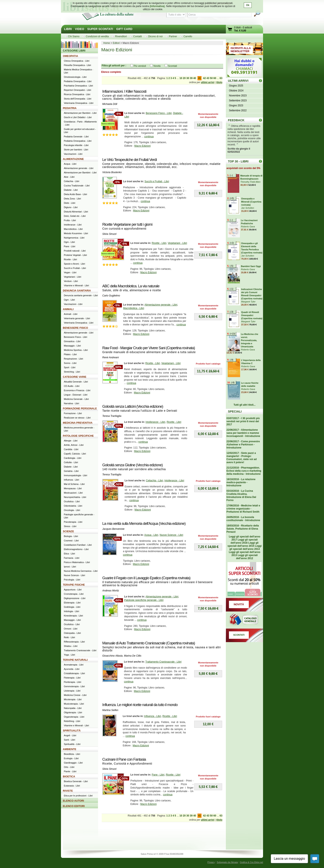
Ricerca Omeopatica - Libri (77, 94)
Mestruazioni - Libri (73, 493)
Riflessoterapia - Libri (74, 642)
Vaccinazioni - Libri (73, 154)
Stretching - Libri (72, 372)
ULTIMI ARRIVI (238, 81)
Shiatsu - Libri (71, 646)
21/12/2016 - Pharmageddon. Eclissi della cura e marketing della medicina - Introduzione (244, 471)
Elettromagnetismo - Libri (76, 549)
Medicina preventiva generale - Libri (79, 429)
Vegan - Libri (70, 272)
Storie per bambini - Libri (76, 150)
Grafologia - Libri (72, 607)
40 (195, 78)
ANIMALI (68, 309)
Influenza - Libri (152, 716)
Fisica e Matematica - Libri (77, 562)
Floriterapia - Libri (73, 682)
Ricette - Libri (159, 243)
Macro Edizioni (142, 146)
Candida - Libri (71, 449)
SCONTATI (239, 635)
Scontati (172, 66)
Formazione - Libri (73, 413)
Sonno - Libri (70, 363)
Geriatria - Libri (71, 471)
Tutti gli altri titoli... (244, 405)
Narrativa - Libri (71, 403)
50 (211, 78)
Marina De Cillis (133, 656)
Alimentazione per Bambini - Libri (80, 113)
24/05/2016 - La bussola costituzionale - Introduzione (243, 519)
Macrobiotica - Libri (134, 308)
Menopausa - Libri (73, 488)
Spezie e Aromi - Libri (74, 264)
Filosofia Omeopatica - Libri (77, 65)
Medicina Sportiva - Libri (76, 350)
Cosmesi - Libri (71, 541)
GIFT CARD (124, 29)
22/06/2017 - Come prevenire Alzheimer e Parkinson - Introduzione (243, 445)
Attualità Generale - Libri (76, 382)
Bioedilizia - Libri (72, 754)
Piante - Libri (70, 771)
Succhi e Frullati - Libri (157, 181)
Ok (248, 5)
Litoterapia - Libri (72, 691)
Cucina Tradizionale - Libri (77, 186)
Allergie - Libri (71, 441)
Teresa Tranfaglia (112, 416)
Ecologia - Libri (71, 758)
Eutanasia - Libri (72, 786)
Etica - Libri (69, 554)
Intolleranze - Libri (155, 422)
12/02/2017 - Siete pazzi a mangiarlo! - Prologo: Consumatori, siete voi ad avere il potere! (242, 458)
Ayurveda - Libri (72, 669)
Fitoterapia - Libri (72, 678)
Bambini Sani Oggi (251, 266)
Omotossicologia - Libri (75, 77)
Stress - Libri (70, 526)
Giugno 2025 (236, 86)
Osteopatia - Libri (72, 633)
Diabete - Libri (71, 190)
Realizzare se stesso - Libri (77, 418)
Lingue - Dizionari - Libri (76, 395)
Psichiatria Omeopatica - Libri (78, 86)
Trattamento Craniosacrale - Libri (163, 662)
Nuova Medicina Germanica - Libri (81, 571)
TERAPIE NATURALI (75, 660)
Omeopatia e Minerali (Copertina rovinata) (251, 202)
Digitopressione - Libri (75, 598)
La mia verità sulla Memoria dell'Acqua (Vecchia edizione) (144, 524)
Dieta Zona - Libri (72, 199)
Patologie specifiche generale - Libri (144, 600)
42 (204, 78)
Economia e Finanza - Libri (77, 390)
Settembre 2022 (238, 110)
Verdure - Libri (71, 281)
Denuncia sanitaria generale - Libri (81, 295)
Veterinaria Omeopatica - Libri (79, 103)
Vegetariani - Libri (177, 243)
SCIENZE (68, 531)
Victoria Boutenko (112, 172)
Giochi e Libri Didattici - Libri (78, 117)
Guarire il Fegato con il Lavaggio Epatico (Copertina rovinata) (146, 578)
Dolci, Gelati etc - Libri (75, 216)
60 (215, 78)
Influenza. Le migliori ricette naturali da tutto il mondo (140, 705)
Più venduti (140, 66)
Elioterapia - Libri (72, 603)
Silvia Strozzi (109, 234)
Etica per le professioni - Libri (78, 796)
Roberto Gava (248, 227)
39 (191, 78)
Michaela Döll (110, 104)
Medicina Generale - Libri (76, 399)
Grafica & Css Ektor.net (251, 862)
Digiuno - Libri (71, 207)
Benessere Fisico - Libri (159, 113)
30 (188, 78)
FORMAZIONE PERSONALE (80, 409)
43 (208, 78)
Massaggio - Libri (72, 346)
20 (184, 78)
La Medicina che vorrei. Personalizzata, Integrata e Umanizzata (250, 340)
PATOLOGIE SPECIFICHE (78, 436)
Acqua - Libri (151, 535)
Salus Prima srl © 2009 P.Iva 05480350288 (162, 854)
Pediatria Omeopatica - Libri (78, 81)
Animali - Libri (71, 314)
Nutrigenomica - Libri (74, 238)
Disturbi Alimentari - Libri (76, 212)
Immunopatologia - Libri (76, 475)
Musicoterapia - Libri (74, 704)
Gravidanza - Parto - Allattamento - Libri (80, 123)
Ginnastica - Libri (72, 341)
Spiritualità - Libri (72, 744)
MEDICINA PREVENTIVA (78, 423)
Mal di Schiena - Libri (74, 484)
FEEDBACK (236, 120)
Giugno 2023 (236, 106)
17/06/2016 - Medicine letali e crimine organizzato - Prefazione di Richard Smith (243, 509)
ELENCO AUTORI (73, 801)
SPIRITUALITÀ (72, 731)
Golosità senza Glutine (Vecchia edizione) (132, 465)
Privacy (211, 862)
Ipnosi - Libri (70, 567)
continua (149, 137)
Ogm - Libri (69, 242)
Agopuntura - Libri (73, 590)
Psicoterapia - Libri (73, 522)
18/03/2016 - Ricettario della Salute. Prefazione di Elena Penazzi (243, 529)
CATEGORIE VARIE (75, 377)
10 (181, 78)
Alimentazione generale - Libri (161, 305)
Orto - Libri (69, 767)
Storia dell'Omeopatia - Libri (78, 99)
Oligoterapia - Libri (73, 712)
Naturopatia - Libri (73, 708)
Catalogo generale (244, 620)
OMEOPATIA (70, 56)
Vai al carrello (230, 30)
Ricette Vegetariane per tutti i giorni (127, 224)
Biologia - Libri (71, 536)
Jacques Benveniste (113, 529)
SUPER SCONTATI (100, 29)
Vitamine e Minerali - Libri (76, 285)
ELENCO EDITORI (74, 806)
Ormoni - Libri (71, 629)
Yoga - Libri (69, 655)
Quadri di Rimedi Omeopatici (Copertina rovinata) (252, 315)
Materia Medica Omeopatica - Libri (79, 71)
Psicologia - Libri (72, 580)
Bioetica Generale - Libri (76, 781)
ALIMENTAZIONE (73, 159)
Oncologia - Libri (72, 510)
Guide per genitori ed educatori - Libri (80, 131)
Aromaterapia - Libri (74, 665)
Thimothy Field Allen (250, 182)
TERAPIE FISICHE (74, 585)
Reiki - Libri (69, 637)
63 (221, 78)
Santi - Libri (70, 740)
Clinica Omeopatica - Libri (77, 61)
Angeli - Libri (70, 735)
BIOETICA (69, 777)
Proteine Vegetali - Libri (75, 255)
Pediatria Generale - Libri (76, 137)
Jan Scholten (248, 208)
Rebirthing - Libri (72, 721)
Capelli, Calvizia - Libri (75, 454)
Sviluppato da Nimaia (227, 862)
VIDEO (80, 29)
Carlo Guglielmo (111, 296)
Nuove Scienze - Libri (171, 535)
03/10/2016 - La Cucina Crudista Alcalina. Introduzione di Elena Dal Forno (241, 496)
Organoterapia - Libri (74, 717)
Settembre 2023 (238, 101)
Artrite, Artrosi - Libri (74, 445)
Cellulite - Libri (71, 462)
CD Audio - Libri (72, 386)
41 (200, 78)
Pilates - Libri (70, 354)
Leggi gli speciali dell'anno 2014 (245, 547)
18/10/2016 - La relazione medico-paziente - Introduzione (241, 482)
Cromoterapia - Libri (74, 594)
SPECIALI (235, 411)
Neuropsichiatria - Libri (75, 497)
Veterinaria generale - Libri (77, 318)
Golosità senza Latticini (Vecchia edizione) (133, 406)
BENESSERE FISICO (75, 328)
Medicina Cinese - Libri (75, 695)
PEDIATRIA (70, 108)
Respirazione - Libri (73, 359)
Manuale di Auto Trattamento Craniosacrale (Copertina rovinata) (149, 643)
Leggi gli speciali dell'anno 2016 (244, 541)
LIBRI (68, 29)
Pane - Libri (158, 775)
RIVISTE (68, 791)
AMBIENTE (70, 749)
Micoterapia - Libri (73, 699)
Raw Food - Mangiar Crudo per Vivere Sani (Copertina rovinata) (149, 348)
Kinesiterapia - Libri (73, 616)
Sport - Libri (70, 367)
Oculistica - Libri (72, 501)
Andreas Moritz (111, 591)
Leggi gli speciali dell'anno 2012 (247, 557)
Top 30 (260, 161)
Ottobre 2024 (236, 91)
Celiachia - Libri (154, 481)
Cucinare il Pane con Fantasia (124, 759)
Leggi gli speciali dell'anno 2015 (243, 544)
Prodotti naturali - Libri (75, 251)
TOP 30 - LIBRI (238, 161)
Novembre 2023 (238, 96)
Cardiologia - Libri (73, 458)
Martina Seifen (110, 710)
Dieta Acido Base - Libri (75, 194)
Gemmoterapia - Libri (74, 686)
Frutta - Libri (70, 220)
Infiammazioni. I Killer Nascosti (124, 91)
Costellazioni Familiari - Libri (78, 545)
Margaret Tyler (248, 302)
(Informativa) (157, 6)
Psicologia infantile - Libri (76, 145)
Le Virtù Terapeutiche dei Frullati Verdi (130, 160)
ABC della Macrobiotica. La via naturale (131, 286)
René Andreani (111, 357)
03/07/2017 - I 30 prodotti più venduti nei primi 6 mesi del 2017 (243, 421)
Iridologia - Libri (71, 611)
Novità (157, 66)
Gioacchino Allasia (112, 656)
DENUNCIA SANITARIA (77, 291)
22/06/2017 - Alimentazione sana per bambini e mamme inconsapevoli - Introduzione (243, 433)
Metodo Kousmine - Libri (76, 233)
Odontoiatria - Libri (73, 506)
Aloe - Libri (69, 177)
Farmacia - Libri (72, 558)
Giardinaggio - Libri (73, 763)
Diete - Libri (70, 203)
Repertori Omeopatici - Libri (77, 90)
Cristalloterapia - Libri (74, 673)
